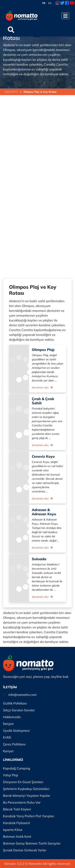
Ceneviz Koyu (43, 456)
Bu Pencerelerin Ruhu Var (22, 802)
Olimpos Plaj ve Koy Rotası (40, 92)
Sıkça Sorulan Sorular (19, 710)
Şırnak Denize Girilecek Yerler (25, 850)
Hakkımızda (12, 717)
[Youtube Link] (72, 3)
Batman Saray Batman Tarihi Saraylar (32, 843)
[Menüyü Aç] (65, 16)
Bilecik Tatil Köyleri (17, 809)
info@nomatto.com (22, 695)
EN (50, 3)
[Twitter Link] (62, 3)
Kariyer (8, 751)
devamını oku (42, 387)
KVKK (7, 737)
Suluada (39, 559)
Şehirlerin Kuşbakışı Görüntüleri (26, 789)
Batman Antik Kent (17, 836)
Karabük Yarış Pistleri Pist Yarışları (29, 816)
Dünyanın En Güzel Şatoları (23, 782)
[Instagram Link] (57, 3)
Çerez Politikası (14, 744)
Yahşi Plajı (11, 775)
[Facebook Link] (67, 3)
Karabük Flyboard (16, 823)
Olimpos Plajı (43, 350)
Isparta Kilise (13, 830)
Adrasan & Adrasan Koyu (44, 512)
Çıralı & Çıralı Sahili (43, 401)
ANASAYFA (13, 92)
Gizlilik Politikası (15, 703)
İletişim (8, 724)
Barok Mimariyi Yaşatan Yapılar (27, 796)
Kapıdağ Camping (17, 768)
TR (44, 3)
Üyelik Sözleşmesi (16, 731)
